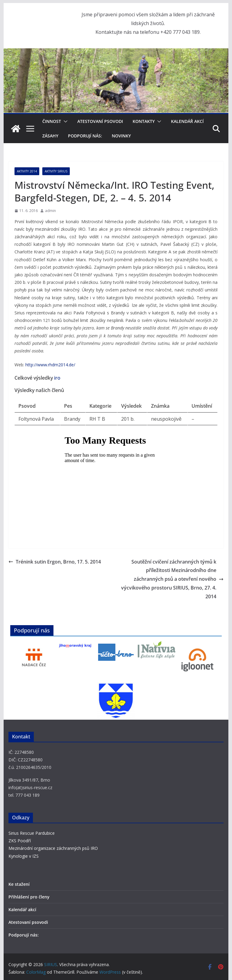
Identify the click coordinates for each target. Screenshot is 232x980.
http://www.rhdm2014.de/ (50, 365)
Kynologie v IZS (24, 856)
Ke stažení (19, 884)
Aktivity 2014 (27, 171)
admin (50, 211)
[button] (64, 121)
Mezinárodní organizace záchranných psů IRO (53, 848)
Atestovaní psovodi (100, 121)
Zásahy (50, 136)
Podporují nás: (85, 136)
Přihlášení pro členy (29, 897)
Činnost (52, 121)
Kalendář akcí (187, 121)
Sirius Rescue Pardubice (32, 833)
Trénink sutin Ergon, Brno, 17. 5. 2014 (55, 562)
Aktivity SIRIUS (56, 171)
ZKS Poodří (20, 841)
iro (57, 378)
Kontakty (144, 121)
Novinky (121, 136)
